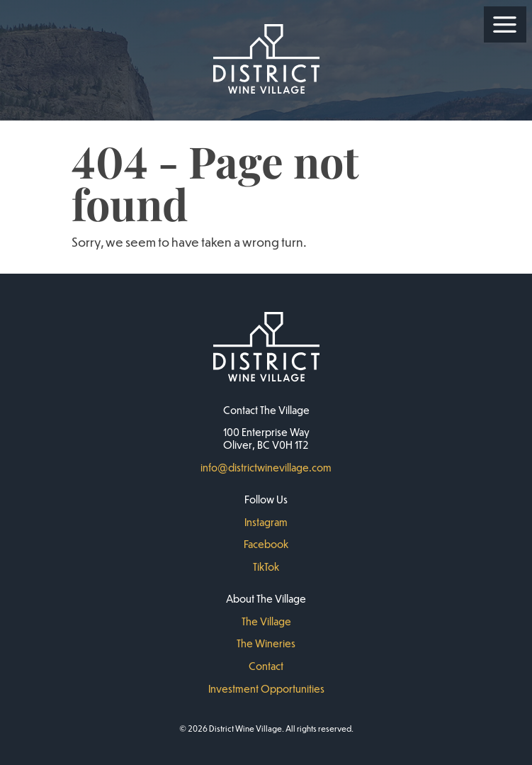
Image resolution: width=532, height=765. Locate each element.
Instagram (266, 522)
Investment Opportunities (266, 688)
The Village (266, 621)
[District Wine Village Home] (266, 60)
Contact (266, 666)
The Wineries (266, 643)
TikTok (266, 566)
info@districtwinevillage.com (266, 467)
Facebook (266, 544)
